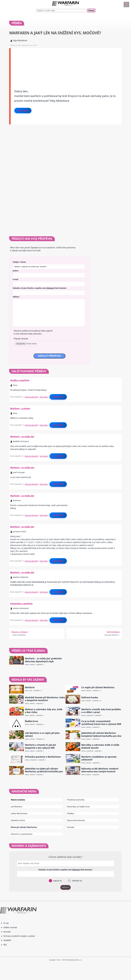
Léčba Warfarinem (19, 813)
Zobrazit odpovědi (31, 397)
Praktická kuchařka (76, 800)
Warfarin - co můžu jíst (22, 437)
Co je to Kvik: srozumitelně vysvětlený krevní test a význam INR (101, 723)
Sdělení (16, 297)
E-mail (15, 279)
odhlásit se (77, 881)
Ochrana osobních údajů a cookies (19, 936)
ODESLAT (66, 887)
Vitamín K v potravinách (22, 834)
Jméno (16, 271)
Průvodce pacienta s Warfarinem (43, 757)
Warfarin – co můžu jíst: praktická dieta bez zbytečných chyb (43, 660)
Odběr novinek (10, 927)
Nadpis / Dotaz (19, 262)
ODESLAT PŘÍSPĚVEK (49, 356)
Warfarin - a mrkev (20, 408)
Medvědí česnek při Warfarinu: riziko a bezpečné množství (45, 699)
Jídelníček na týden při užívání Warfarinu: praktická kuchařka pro (44, 770)
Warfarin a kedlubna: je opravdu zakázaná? (99, 758)
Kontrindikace (113, 632)
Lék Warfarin (17, 807)
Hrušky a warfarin (20, 380)
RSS (5, 945)
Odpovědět (23, 111)
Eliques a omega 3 (20, 632)
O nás (6, 923)
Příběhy (71, 813)
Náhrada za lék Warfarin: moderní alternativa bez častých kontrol (100, 770)
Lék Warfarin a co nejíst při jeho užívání (42, 734)
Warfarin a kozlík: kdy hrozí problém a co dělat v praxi (101, 711)
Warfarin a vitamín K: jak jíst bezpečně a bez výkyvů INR (40, 746)
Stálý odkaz (44, 397)
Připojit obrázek (21, 339)
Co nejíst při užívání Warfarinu (98, 687)
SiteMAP (7, 940)
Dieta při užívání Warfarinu (24, 827)
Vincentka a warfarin (21, 604)
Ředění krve (31, 721)
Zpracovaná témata (76, 820)
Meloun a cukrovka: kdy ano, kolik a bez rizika (44, 711)
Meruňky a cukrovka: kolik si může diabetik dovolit (100, 746)
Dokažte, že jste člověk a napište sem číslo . (40, 288)
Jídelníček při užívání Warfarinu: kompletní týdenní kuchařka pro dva (101, 734)
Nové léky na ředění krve (78, 807)
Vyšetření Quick (18, 820)
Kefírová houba (90, 697)
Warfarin (30, 687)
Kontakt (71, 827)
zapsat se (57, 881)
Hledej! (91, 10)
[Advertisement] (66, 65)
